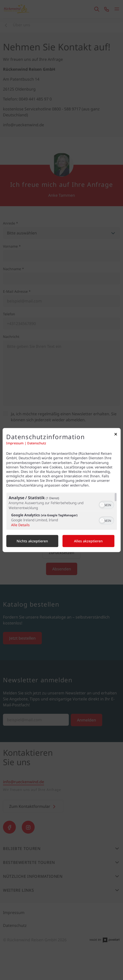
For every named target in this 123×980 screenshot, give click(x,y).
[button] (102, 505)
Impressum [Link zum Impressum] (15, 443)
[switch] (106, 504)
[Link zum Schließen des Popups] (116, 435)
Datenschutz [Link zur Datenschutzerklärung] (37, 443)
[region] (61, 511)
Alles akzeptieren (88, 541)
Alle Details (20, 525)
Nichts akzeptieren (32, 541)
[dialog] (61, 490)
